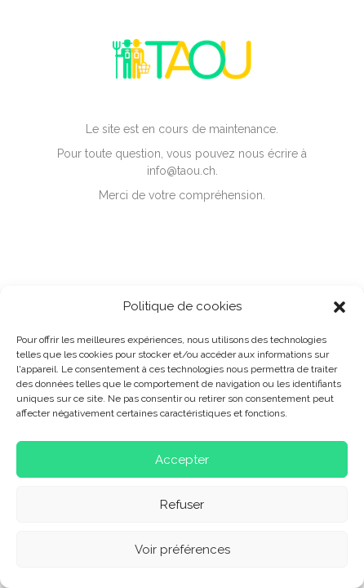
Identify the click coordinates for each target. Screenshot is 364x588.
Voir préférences (182, 550)
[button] (340, 307)
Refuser (182, 505)
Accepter (182, 460)
